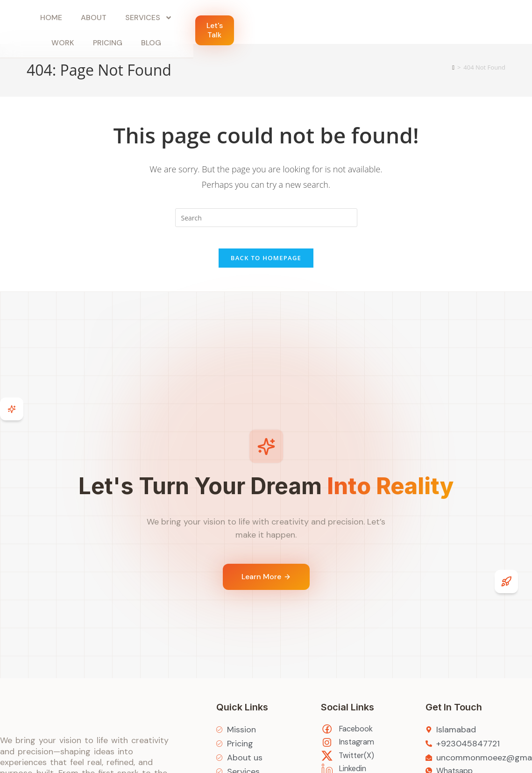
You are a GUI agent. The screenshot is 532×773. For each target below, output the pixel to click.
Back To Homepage (266, 265)
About (178, 23)
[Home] (453, 67)
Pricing (331, 23)
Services (233, 23)
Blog (375, 23)
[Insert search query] (266, 218)
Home (135, 23)
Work (287, 23)
